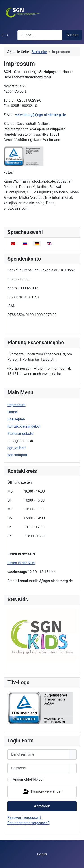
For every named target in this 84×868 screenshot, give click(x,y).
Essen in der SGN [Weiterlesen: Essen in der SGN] (21, 563)
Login (42, 854)
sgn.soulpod (17, 455)
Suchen (72, 35)
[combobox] (40, 35)
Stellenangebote (20, 434)
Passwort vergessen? (24, 818)
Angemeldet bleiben (29, 779)
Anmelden (42, 806)
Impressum (16, 405)
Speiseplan (16, 419)
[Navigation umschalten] (5, 35)
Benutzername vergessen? (28, 823)
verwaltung (41, 115)
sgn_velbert (17, 448)
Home (12, 412)
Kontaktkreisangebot (24, 426)
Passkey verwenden (42, 792)
